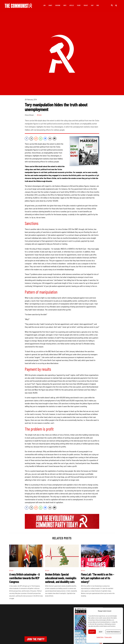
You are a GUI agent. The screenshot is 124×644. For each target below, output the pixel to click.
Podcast (86, 5)
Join (44, 5)
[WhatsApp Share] (41, 139)
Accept (92, 632)
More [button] (98, 5)
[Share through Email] (50, 139)
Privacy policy (108, 637)
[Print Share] (55, 139)
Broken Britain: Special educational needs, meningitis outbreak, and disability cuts (61, 578)
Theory (79, 5)
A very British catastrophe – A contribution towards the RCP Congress (24, 578)
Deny (101, 632)
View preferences (113, 632)
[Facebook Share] (27, 139)
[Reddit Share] (36, 139)
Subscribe (58, 5)
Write (65, 5)
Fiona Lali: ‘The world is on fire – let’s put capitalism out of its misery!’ (98, 578)
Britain (39, 115)
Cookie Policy (100, 637)
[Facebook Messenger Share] (45, 139)
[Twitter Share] (31, 139)
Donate (50, 5)
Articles (72, 5)
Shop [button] (92, 5)
